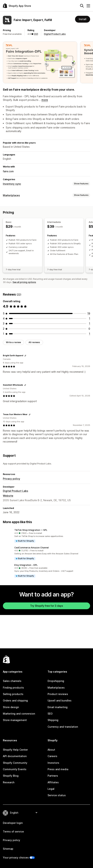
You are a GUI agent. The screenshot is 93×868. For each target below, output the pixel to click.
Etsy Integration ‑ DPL (26, 565)
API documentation (15, 756)
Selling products (13, 694)
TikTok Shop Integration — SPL (31, 530)
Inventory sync (12, 184)
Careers (52, 756)
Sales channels (12, 681)
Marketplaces (11, 195)
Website (8, 496)
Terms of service (13, 831)
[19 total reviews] (89, 313)
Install (83, 19)
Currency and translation (63, 727)
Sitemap (8, 849)
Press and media (58, 769)
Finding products (13, 688)
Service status (57, 795)
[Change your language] (24, 813)
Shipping (53, 720)
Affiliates (53, 782)
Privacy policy (11, 479)
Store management (15, 720)
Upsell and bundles (60, 700)
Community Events (15, 769)
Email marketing (58, 707)
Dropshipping (56, 681)
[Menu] (88, 6)
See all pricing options (24, 282)
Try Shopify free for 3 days (47, 606)
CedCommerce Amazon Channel (32, 548)
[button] (46, 536)
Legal (51, 789)
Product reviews (58, 694)
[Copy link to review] (25, 356)
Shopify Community (15, 763)
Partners (53, 776)
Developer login (13, 823)
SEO (50, 714)
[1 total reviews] (89, 318)
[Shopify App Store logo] (17, 6)
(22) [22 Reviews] (36, 34)
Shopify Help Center (15, 750)
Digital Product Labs (55, 34)
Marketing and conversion (19, 714)
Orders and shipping (15, 700)
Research (9, 782)
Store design (11, 707)
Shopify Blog (11, 776)
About (51, 750)
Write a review (13, 342)
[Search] (82, 6)
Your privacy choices (16, 858)
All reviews (34, 342)
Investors (53, 763)
